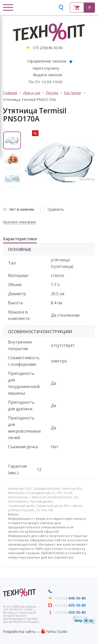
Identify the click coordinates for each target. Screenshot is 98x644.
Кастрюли (72, 93)
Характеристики (20, 239)
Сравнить (56, 209)
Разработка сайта (19, 631)
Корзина (82, 8)
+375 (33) (70, 605)
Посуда (52, 93)
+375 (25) (70, 613)
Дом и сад (31, 93)
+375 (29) (70, 598)
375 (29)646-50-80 (48, 48)
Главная (10, 93)
